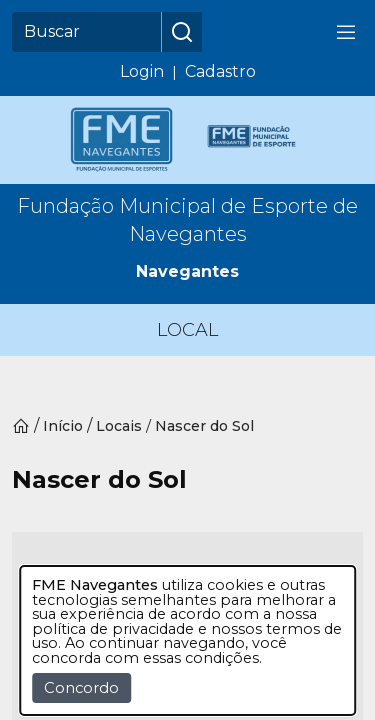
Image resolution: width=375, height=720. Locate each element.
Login (142, 71)
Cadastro (220, 71)
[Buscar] (87, 32)
